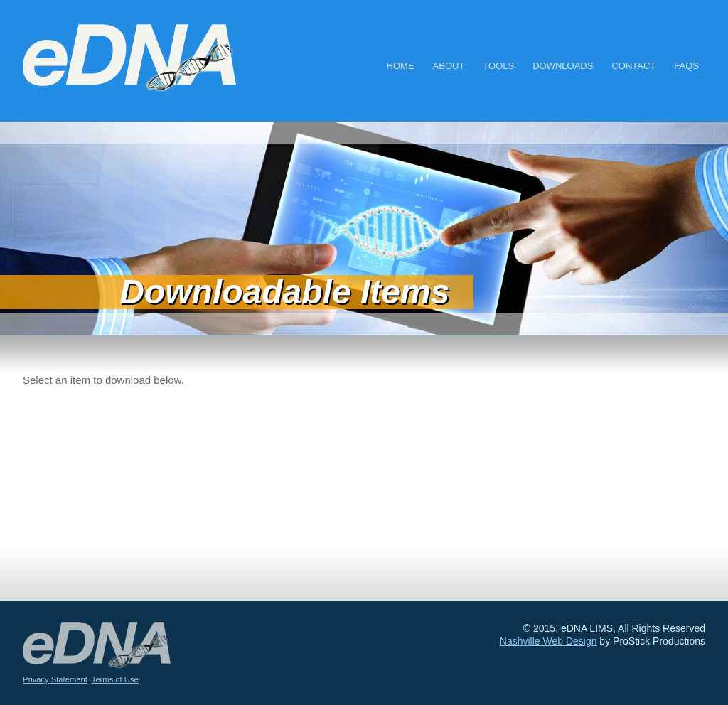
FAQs (686, 66)
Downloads (563, 66)
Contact (633, 66)
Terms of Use (115, 679)
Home (401, 66)
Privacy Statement (55, 679)
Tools (498, 66)
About (449, 66)
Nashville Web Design (548, 641)
